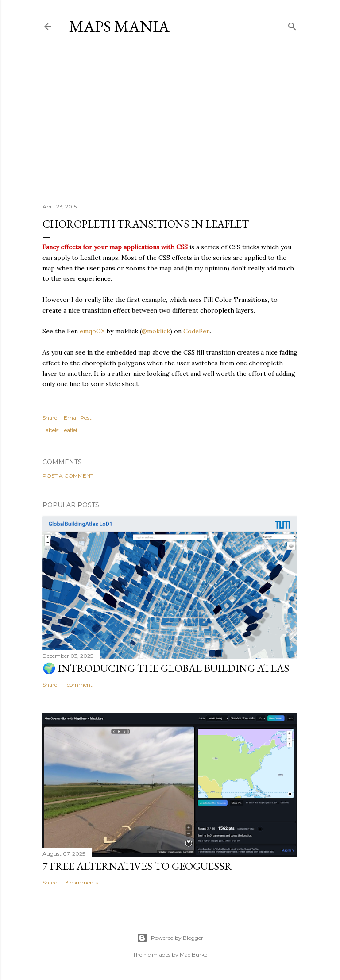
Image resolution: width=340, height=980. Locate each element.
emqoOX (92, 331)
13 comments (81, 882)
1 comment (78, 685)
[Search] (292, 25)
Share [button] (50, 418)
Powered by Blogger (170, 938)
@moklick (156, 331)
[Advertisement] (170, 119)
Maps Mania (119, 26)
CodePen (197, 331)
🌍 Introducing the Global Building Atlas (166, 668)
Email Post (78, 418)
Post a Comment (68, 476)
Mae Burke (193, 955)
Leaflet (70, 430)
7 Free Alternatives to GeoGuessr (137, 866)
